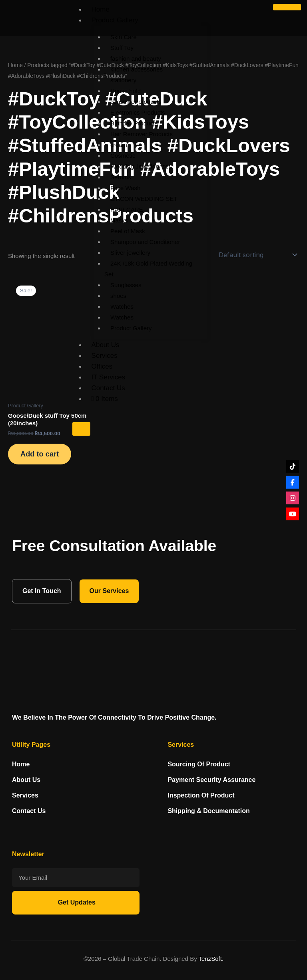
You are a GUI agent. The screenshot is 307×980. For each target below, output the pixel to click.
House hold (126, 91)
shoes (118, 296)
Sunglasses (126, 285)
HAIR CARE (127, 209)
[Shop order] (257, 255)
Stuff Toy (122, 48)
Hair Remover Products (142, 134)
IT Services (109, 377)
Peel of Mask (128, 231)
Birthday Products (134, 123)
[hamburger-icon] (287, 7)
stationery (123, 80)
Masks (119, 220)
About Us (106, 345)
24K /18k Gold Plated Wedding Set (148, 269)
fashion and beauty (136, 59)
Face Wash (125, 188)
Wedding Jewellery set (140, 166)
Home (101, 9)
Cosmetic (123, 156)
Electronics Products (138, 112)
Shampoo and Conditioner (145, 242)
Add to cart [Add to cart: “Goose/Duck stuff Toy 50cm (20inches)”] (40, 454)
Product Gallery (115, 20)
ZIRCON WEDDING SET (144, 199)
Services (105, 356)
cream (119, 145)
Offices (102, 366)
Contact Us (108, 388)
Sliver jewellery (130, 253)
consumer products (136, 102)
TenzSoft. (211, 959)
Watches (122, 306)
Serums (121, 177)
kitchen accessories (137, 69)
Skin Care (124, 37)
